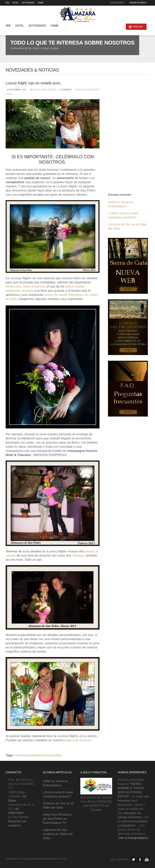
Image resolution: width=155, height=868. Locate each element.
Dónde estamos (138, 3)
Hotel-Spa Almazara (45, 90)
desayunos (13, 286)
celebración (39, 755)
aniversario (23, 755)
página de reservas (78, 740)
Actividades (28, 3)
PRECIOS (138, 27)
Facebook (140, 860)
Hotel (16, 3)
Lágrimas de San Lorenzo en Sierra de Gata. (58, 834)
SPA (8, 3)
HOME (41, 3)
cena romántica (34, 286)
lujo (49, 755)
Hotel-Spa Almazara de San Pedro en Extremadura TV (57, 819)
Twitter (133, 860)
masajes (78, 555)
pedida (57, 755)
